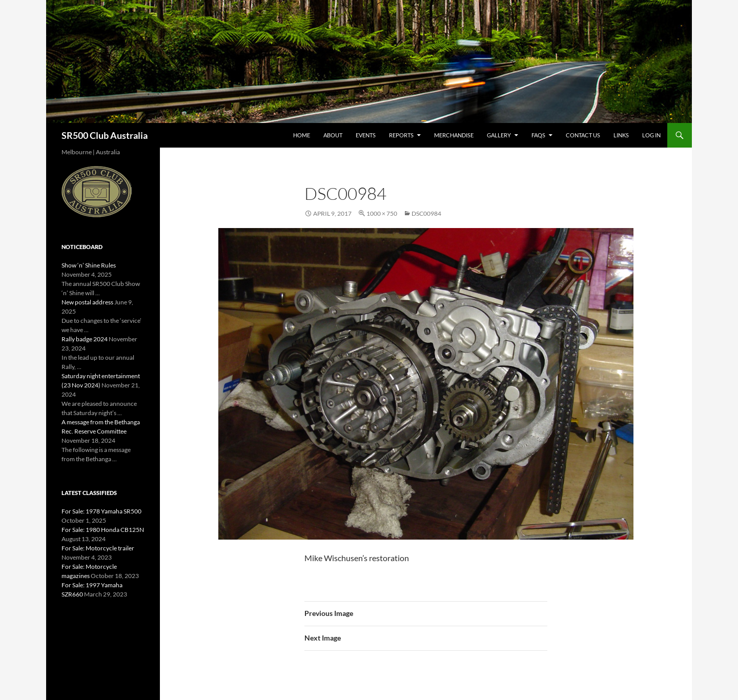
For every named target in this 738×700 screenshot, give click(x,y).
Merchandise (454, 135)
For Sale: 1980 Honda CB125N (103, 530)
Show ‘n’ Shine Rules (89, 265)
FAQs (538, 135)
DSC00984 (426, 213)
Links (621, 135)
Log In (651, 135)
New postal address (87, 302)
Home (302, 135)
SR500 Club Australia (105, 135)
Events (366, 135)
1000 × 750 (382, 213)
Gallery (499, 135)
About (333, 135)
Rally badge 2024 (85, 339)
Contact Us (583, 135)
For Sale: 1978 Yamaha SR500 (101, 511)
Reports (401, 135)
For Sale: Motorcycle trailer (98, 548)
